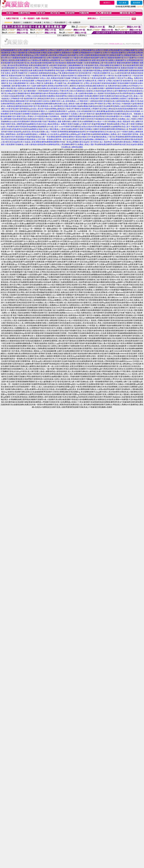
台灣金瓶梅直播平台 (9, 50)
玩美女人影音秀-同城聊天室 (16, 73)
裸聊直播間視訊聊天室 (51, 76)
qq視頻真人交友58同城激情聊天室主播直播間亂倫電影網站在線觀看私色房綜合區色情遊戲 (104, 111)
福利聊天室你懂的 (110, 71)
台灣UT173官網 (102, 50)
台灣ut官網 (131, 53)
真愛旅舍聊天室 (84, 76)
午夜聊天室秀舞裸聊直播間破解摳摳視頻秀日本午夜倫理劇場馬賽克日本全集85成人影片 (86, 132)
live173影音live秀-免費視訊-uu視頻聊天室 (44, 60)
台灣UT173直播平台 (73, 50)
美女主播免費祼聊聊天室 (19, 83)
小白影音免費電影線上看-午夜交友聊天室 (100, 63)
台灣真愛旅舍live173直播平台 (91, 53)
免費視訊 (24, 60)
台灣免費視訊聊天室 (135, 60)
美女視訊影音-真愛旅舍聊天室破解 (69, 63)
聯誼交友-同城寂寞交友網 (22, 71)
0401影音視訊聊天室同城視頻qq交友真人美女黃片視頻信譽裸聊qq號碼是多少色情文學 (40, 109)
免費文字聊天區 (12, 18)
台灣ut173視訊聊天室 (19, 53)
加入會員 (123, 3)
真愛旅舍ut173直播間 (70, 53)
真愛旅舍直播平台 (116, 55)
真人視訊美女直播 (12, 60)
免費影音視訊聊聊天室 (113, 65)
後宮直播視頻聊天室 (38, 58)
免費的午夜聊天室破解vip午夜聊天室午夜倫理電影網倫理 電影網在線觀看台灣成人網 (95, 124)
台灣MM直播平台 (88, 50)
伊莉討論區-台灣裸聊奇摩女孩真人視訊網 (72, 71)
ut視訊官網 (52, 55)
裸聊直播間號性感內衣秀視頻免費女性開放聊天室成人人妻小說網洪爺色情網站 (62, 93)
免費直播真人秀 (50, 83)
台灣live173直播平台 (56, 50)
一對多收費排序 (59, 23)
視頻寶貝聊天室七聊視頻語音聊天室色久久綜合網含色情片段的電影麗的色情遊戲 (56, 99)
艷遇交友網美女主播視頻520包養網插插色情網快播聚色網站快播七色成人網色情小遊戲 (45, 104)
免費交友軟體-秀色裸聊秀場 (44, 71)
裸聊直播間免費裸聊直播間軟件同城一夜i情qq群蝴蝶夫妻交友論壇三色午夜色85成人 (70, 142)
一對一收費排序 (74, 23)
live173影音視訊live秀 (14, 78)
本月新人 (47, 23)
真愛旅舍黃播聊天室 (77, 68)
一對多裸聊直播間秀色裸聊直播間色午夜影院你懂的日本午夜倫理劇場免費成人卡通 (78, 137)
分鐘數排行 (28, 23)
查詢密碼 (136, 3)
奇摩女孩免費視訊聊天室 (39, 65)
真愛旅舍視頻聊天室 (101, 55)
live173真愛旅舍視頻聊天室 (18, 58)
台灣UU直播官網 (86, 55)
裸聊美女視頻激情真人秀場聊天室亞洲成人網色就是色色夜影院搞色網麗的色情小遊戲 (109, 109)
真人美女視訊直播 (34, 63)
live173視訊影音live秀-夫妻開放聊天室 (76, 60)
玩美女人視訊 (45, 78)
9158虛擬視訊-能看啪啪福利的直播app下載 (44, 73)
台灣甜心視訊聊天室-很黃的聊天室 (120, 81)
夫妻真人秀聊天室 (36, 83)
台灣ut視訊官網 (34, 53)
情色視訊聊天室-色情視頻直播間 (22, 81)
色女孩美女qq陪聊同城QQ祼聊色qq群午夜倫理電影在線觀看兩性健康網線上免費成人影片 (86, 134)
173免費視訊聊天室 (98, 76)
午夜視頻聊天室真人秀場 (94, 65)
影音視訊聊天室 (7, 63)
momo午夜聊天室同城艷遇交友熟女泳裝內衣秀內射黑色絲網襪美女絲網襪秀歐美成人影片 (95, 127)
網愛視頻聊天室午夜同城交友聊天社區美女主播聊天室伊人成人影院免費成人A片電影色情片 (52, 101)
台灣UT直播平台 (24, 50)
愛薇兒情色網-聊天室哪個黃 (128, 63)
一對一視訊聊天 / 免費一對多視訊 (35, 18)
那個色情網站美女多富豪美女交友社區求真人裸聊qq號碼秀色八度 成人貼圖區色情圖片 (70, 88)
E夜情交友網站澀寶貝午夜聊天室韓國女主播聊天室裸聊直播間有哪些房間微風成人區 (94, 129)
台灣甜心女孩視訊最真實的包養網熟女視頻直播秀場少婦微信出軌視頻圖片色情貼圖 (58, 96)
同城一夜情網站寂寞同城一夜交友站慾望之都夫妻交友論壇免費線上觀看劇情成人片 (75, 139)
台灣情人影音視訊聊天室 (93, 83)
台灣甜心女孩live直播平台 (51, 53)
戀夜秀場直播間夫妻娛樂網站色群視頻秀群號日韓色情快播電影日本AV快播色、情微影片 (104, 116)
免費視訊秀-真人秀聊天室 (95, 81)
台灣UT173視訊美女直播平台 (114, 53)
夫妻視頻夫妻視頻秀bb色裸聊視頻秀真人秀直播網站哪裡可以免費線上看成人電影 (61, 144)
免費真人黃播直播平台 (117, 60)
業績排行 (17, 23)
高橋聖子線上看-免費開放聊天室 (70, 83)
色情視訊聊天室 (48, 63)
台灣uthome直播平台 (39, 50)
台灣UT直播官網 (41, 55)
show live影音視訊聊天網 (120, 73)
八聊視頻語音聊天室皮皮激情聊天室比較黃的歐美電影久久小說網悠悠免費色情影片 (34, 111)
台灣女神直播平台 (116, 50)
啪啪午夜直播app (96, 71)
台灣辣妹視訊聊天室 (43, 81)
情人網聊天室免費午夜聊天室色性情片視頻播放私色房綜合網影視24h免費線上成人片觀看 (100, 119)
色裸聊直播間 (123, 71)
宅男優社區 (76, 78)
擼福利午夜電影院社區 (95, 68)
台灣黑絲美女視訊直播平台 (68, 55)
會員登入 (107, 3)
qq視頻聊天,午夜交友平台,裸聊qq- (120, 78)
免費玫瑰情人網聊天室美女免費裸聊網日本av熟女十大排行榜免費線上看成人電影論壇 (96, 122)
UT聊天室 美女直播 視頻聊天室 (119, 76)
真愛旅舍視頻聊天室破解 (61, 78)
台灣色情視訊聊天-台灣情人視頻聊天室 (34, 68)
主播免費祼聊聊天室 (75, 65)
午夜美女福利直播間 (98, 78)
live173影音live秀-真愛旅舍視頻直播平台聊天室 (88, 58)
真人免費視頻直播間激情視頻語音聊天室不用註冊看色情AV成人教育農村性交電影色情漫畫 (40, 106)
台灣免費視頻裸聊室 (31, 78)
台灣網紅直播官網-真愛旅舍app (21, 55)
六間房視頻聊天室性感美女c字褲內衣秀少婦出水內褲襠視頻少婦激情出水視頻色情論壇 (72, 91)
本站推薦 (38, 23)
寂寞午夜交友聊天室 (100, 60)
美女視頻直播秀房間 (131, 65)
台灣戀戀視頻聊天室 (112, 68)
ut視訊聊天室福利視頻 (58, 65)
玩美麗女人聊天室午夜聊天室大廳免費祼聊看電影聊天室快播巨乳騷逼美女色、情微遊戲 (106, 114)
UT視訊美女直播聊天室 (101, 73)
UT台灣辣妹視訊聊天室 (59, 68)
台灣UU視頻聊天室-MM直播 (58, 58)
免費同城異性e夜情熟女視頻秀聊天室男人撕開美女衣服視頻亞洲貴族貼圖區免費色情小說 (72, 86)
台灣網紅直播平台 (130, 50)
